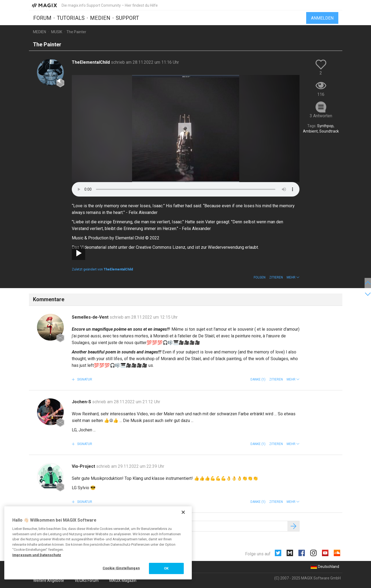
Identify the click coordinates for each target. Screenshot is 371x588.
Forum (42, 18)
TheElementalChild (91, 62)
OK (166, 568)
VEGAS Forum (87, 581)
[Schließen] (183, 512)
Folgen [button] (260, 277)
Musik (57, 32)
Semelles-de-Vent (91, 317)
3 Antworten (321, 116)
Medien (100, 18)
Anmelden (322, 18)
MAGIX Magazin (123, 581)
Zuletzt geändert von (102, 269)
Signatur (84, 379)
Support (127, 18)
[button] (293, 277)
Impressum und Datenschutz (37, 555)
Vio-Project (84, 466)
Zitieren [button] (276, 277)
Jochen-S (82, 402)
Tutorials (71, 18)
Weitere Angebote (49, 581)
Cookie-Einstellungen (121, 568)
